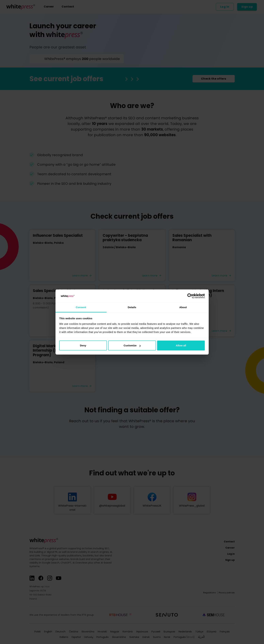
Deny (83, 345)
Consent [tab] (81, 307)
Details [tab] (132, 307)
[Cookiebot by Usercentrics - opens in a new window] (190, 296)
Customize (132, 345)
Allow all (181, 345)
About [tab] (183, 307)
